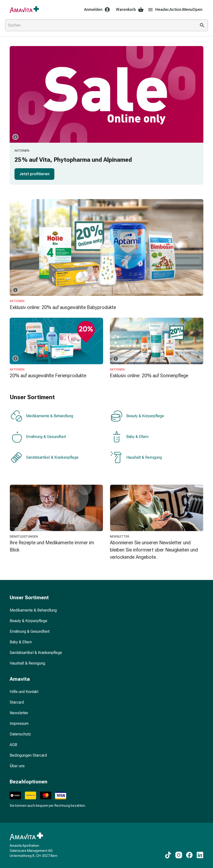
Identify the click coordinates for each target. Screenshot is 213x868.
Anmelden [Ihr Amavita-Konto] (97, 10)
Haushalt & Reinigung (136, 458)
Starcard (17, 702)
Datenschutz (20, 734)
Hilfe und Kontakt (24, 692)
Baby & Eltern (130, 437)
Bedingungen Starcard (28, 755)
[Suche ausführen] (202, 25)
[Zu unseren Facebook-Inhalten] (189, 855)
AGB (13, 745)
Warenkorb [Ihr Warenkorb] (130, 10)
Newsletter (19, 713)
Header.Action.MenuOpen (175, 10)
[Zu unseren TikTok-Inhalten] (168, 855)
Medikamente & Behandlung (42, 416)
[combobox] (100, 25)
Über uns (17, 766)
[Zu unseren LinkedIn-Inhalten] (200, 855)
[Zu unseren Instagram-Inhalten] (179, 855)
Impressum (19, 723)
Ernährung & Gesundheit (38, 437)
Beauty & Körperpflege (137, 416)
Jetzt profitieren (34, 174)
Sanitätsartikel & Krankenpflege (45, 458)
